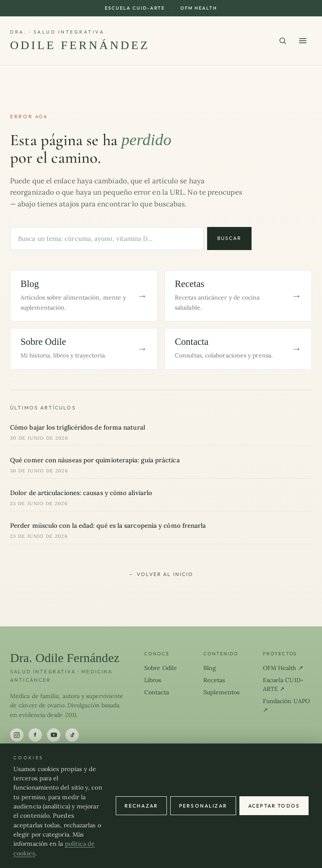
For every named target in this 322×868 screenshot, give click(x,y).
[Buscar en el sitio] (283, 41)
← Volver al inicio (161, 574)
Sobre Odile (161, 668)
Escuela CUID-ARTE (135, 8)
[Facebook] (35, 735)
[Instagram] (17, 735)
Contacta (157, 692)
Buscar (229, 238)
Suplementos (221, 692)
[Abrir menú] (303, 41)
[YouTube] (54, 735)
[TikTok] (72, 735)
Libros (153, 680)
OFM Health (199, 8)
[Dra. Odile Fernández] (80, 41)
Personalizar (203, 806)
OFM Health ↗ (283, 668)
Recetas (214, 680)
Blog (209, 668)
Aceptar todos (274, 806)
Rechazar (141, 806)
